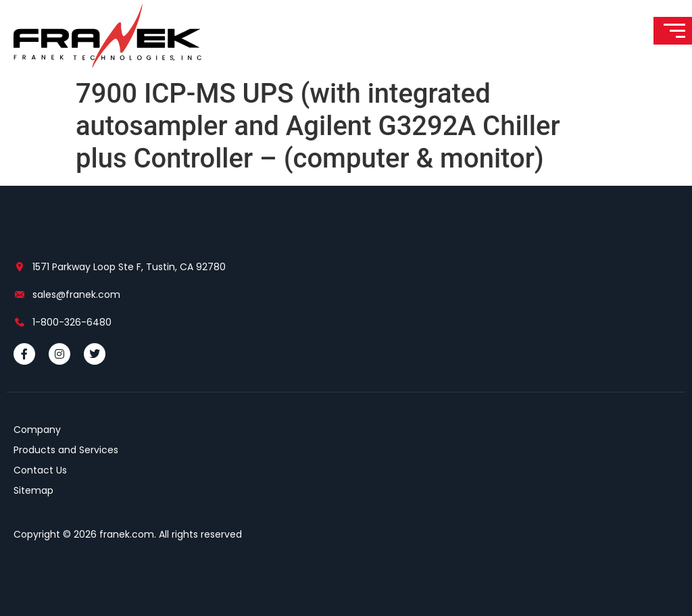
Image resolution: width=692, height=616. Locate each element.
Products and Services (66, 450)
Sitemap (33, 490)
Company (37, 430)
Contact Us (40, 470)
